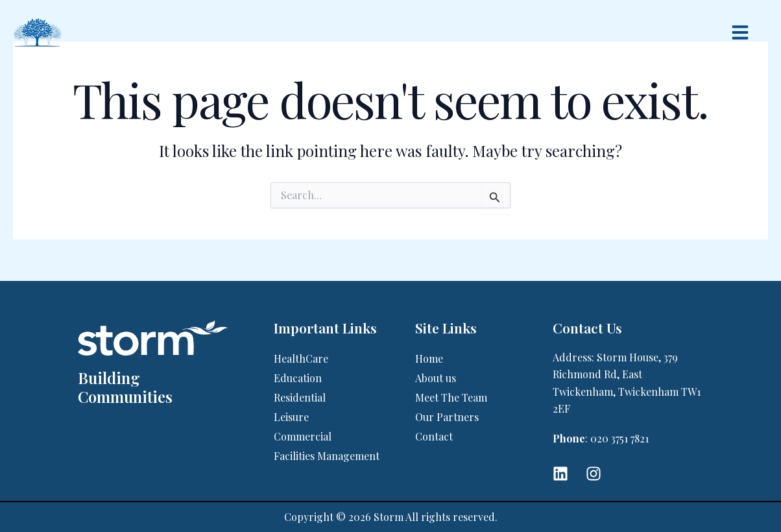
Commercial (303, 436)
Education (298, 378)
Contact (434, 436)
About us (436, 378)
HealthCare (301, 358)
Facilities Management (327, 456)
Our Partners (447, 417)
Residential (300, 397)
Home (429, 358)
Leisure (291, 417)
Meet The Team (451, 397)
